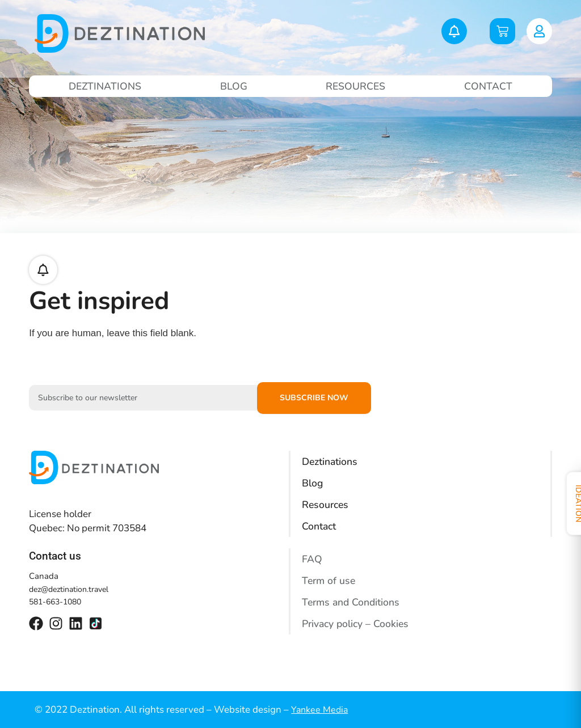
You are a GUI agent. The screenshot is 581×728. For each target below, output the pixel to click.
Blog (234, 86)
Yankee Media (319, 710)
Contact (489, 86)
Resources (356, 86)
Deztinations (105, 86)
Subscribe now (314, 398)
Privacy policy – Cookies (356, 624)
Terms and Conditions (352, 602)
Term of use (330, 581)
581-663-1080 (55, 602)
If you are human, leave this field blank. (113, 333)
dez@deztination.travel (69, 589)
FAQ (312, 559)
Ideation (568, 505)
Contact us (55, 556)
